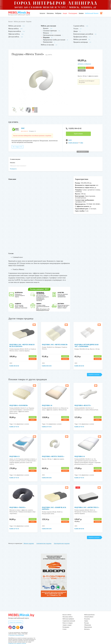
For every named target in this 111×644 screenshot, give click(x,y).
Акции (65, 13)
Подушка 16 (47, 402)
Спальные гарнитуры (50, 31)
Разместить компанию (16, 619)
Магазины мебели (68, 613)
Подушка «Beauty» (83, 402)
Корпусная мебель (15, 31)
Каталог (42, 13)
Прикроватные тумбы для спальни (54, 40)
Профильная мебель (80, 37)
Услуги (76, 29)
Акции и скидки (67, 621)
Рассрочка (87, 615)
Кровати (46, 28)
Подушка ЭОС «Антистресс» (87, 504)
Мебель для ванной (80, 39)
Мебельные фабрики (68, 615)
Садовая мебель (79, 26)
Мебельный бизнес (92, 13)
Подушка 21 (15, 453)
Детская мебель (14, 37)
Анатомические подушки (44, 540)
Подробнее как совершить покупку (17, 640)
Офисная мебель (14, 34)
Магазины (50, 13)
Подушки (29, 21)
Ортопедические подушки (62, 540)
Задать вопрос (78, 134)
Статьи (64, 625)
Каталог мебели (67, 611)
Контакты (87, 625)
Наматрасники (48, 42)
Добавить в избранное (84, 64)
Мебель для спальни (20, 21)
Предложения (88, 623)
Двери (75, 31)
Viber (82, 143)
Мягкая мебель (13, 29)
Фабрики (58, 13)
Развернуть (13, 165)
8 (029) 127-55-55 (14, 423)
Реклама (87, 619)
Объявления (88, 621)
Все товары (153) (18, 143)
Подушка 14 (80, 453)
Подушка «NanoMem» (19, 402)
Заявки (81, 13)
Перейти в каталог (94, 371)
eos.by (70, 140)
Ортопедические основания (52, 35)
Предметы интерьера (81, 42)
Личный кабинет (89, 613)
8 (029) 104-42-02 (74, 128)
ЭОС (23, 128)
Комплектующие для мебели (83, 34)
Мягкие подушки (29, 540)
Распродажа (73, 13)
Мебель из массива (47, 45)
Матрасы (46, 33)
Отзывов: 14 (32, 131)
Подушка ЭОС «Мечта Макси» (55, 341)
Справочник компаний (69, 617)
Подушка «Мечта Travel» (53, 453)
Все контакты (83, 148)
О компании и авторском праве (16, 631)
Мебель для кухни (15, 26)
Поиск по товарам (68, 619)
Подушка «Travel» (18, 504)
